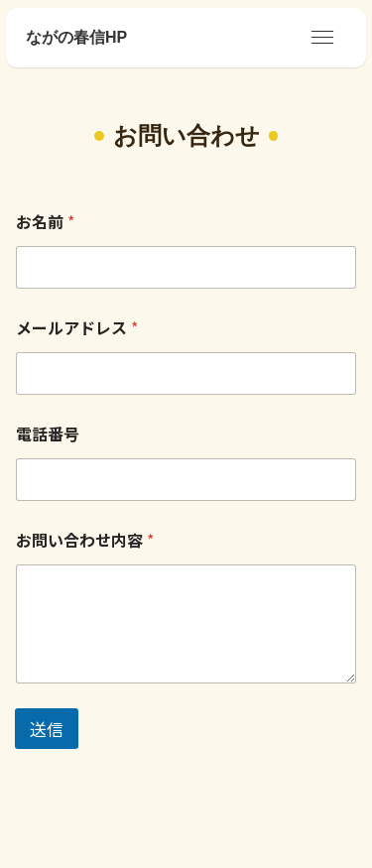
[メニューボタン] (322, 38)
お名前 (45, 222)
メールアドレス (77, 328)
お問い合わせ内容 (85, 540)
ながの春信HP (76, 38)
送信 (47, 729)
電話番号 (48, 434)
